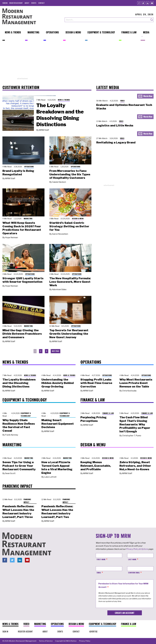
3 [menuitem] (47, 351)
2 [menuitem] (41, 351)
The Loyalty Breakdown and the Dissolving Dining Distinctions (60, 115)
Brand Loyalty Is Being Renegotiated (18, 173)
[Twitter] (143, 3)
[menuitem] (5, 3)
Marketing (28, 218)
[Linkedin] (148, 3)
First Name (101, 559)
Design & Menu (78, 218)
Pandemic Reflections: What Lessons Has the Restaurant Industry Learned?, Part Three (18, 512)
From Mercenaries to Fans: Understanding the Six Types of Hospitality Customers (70, 174)
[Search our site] (107, 20)
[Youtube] (152, 3)
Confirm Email (134, 573)
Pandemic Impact (27, 501)
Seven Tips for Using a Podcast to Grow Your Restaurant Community (19, 466)
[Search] (152, 20)
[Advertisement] (78, 60)
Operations (29, 166)
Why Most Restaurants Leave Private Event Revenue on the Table (136, 383)
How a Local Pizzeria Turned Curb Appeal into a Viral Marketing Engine (57, 467)
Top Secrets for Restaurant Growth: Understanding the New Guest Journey (69, 334)
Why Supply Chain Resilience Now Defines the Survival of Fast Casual (19, 425)
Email (99, 573)
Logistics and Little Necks (115, 125)
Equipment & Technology (26, 414)
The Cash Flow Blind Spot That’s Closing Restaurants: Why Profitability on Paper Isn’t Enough (135, 424)
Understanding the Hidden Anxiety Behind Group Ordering (58, 383)
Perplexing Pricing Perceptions (93, 419)
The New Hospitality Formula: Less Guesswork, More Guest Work (70, 282)
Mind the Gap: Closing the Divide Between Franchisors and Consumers (22, 334)
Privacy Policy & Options (137, 549)
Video (122, 101)
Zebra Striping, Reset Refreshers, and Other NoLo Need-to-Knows (135, 466)
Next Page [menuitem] (56, 351)
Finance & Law (108, 413)
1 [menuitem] (35, 351)
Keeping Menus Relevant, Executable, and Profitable (96, 466)
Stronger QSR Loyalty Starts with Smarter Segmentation (23, 280)
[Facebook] (139, 3)
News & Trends (64, 100)
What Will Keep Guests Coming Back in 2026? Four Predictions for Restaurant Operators (22, 228)
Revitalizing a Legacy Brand (116, 142)
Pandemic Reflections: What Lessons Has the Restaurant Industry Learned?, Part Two (57, 512)
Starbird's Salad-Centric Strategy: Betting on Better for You (69, 226)
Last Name (132, 559)
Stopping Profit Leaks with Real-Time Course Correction (96, 383)
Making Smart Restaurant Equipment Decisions (58, 424)
